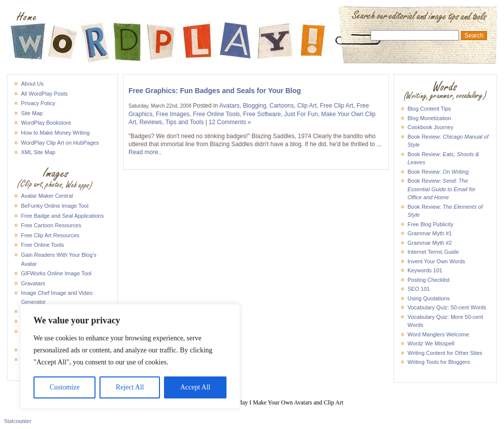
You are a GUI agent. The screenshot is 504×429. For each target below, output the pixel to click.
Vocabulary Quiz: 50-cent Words (447, 307)
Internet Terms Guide (433, 252)
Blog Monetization (429, 118)
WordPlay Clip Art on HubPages (60, 143)
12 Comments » (230, 122)
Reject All (130, 387)
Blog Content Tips (429, 109)
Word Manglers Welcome (438, 334)
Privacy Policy (38, 103)
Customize (64, 387)
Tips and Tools (185, 122)
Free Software (262, 114)
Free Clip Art (337, 106)
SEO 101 (419, 289)
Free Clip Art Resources (50, 235)
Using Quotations (428, 298)
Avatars (229, 106)
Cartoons (282, 106)
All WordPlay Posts (44, 94)
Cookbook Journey (430, 127)
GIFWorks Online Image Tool (56, 273)
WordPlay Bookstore (46, 123)
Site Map (32, 113)
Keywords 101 (425, 270)
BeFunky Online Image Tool (55, 206)
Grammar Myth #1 (430, 233)
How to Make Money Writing (55, 133)
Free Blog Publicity (430, 224)
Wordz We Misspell (431, 343)
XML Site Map (38, 152)
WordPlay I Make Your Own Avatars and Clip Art (252, 17)
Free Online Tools (42, 245)
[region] (130, 356)
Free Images (173, 114)
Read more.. (145, 152)
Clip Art (307, 106)
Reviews (151, 122)
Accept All (195, 387)
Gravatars (33, 283)
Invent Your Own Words (436, 261)
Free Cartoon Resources (51, 225)
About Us (32, 84)
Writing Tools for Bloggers (439, 362)
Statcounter (18, 421)
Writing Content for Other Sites (445, 353)
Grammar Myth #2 (430, 243)
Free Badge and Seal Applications (62, 216)
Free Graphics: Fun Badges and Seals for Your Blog (215, 91)
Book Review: (438, 172)
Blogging (255, 106)
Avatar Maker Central (47, 196)
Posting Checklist (428, 280)
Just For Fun (301, 114)
